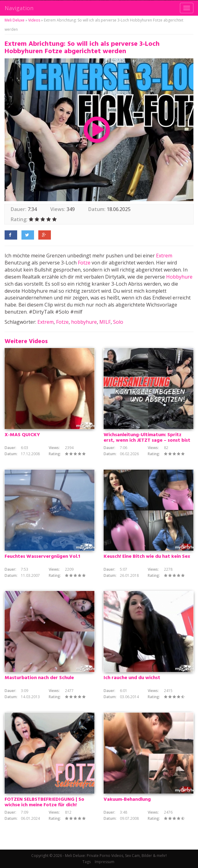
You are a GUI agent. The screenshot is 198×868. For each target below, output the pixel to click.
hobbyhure (84, 322)
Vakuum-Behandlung (127, 800)
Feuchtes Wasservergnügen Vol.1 (42, 557)
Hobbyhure (179, 277)
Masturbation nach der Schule (39, 678)
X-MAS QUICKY (22, 435)
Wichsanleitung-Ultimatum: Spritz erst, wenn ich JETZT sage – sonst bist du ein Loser (147, 440)
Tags (87, 862)
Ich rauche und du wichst (132, 678)
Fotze (84, 263)
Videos (34, 20)
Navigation (19, 8)
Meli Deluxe (15, 20)
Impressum (105, 862)
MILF (105, 322)
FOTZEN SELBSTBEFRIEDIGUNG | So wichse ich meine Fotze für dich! (44, 802)
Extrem (164, 256)
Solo (118, 322)
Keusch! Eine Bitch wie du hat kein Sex (147, 557)
